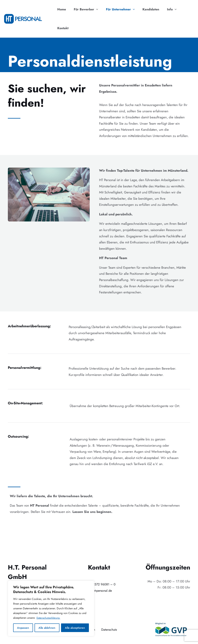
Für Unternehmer (120, 9)
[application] (98, 9)
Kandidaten (149, 9)
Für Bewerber (88, 9)
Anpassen (23, 628)
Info (169, 9)
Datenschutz (110, 611)
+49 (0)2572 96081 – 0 (99, 565)
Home (65, 9)
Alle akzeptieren (75, 628)
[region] (51, 609)
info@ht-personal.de (99, 572)
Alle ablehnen (47, 628)
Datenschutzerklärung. (49, 618)
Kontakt (185, 9)
